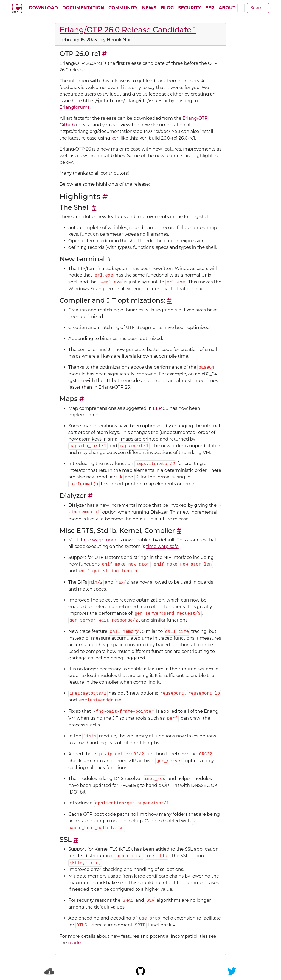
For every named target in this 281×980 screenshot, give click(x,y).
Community (123, 8)
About (227, 8)
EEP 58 (161, 408)
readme (77, 943)
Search (258, 8)
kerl (116, 138)
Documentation (83, 8)
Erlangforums (75, 107)
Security (189, 8)
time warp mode (99, 540)
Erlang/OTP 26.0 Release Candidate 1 (128, 30)
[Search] (241, 8)
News (149, 8)
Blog (167, 8)
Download (43, 8)
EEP (210, 8)
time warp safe (162, 546)
